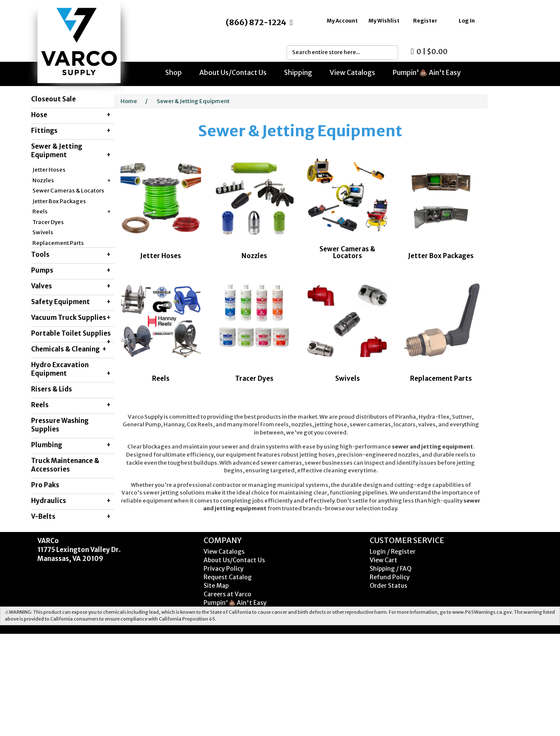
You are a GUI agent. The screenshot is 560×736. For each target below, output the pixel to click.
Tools (71, 255)
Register (425, 21)
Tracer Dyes (48, 222)
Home (129, 101)
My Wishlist (384, 21)
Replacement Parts (58, 243)
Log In (467, 21)
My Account (342, 21)
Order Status (388, 586)
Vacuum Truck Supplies (71, 318)
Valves (71, 286)
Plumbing (71, 445)
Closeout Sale (53, 99)
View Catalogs (352, 72)
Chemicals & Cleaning (69, 349)
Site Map (216, 586)
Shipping (298, 72)
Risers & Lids (52, 389)
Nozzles (72, 181)
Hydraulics (71, 501)
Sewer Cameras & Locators (68, 191)
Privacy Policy (224, 569)
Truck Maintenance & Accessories (65, 465)
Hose (71, 115)
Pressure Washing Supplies (60, 425)
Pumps (71, 270)
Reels (72, 212)
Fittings (71, 131)
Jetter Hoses (49, 170)
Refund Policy (390, 577)
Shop (174, 72)
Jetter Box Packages (59, 201)
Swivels (43, 232)
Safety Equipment (71, 302)
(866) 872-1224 (256, 22)
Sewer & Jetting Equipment (71, 151)
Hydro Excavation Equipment (71, 369)
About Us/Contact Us (233, 72)
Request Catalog (228, 577)
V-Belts (71, 517)
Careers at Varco (227, 594)
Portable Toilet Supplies (71, 336)
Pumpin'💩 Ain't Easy (427, 72)
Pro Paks (45, 485)
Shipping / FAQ (391, 569)
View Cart (383, 560)
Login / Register (393, 552)
